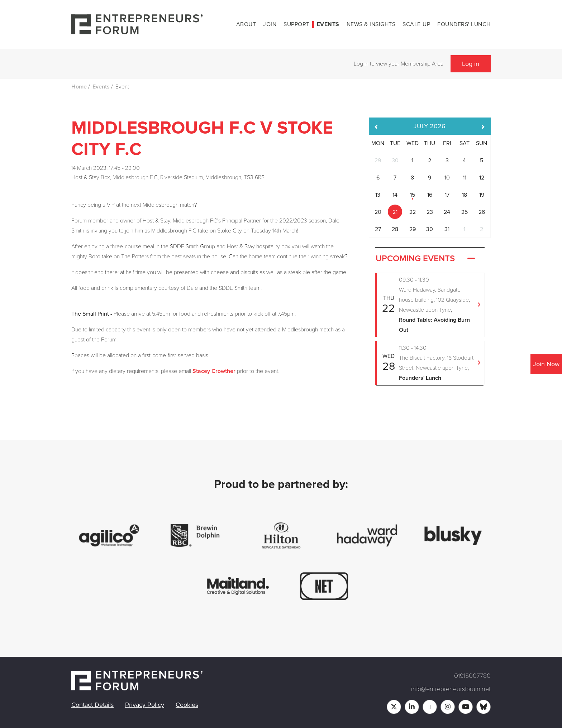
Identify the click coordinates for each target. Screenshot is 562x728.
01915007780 (472, 676)
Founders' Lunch (464, 24)
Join (270, 24)
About (246, 24)
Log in (471, 64)
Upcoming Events (426, 259)
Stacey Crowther (214, 371)
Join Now (546, 364)
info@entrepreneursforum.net (451, 689)
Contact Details (92, 705)
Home (79, 87)
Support (297, 24)
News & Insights (371, 24)
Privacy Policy (145, 705)
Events (328, 24)
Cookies (187, 705)
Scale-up (416, 24)
